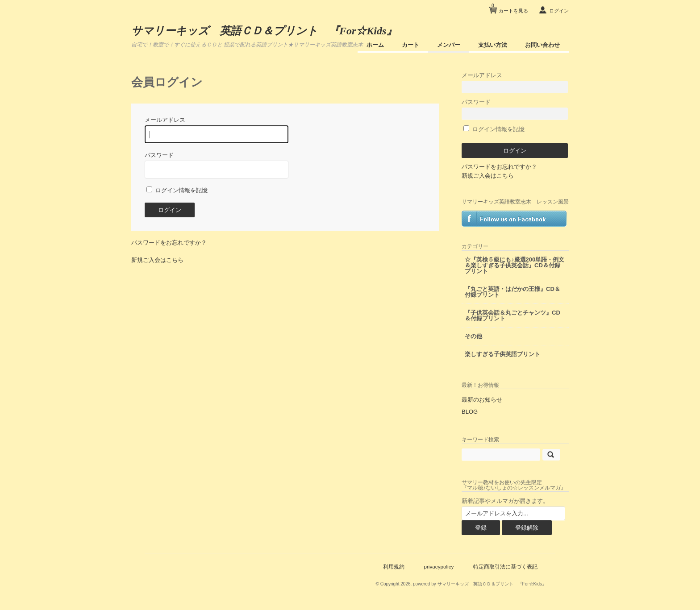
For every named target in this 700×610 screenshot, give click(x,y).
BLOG (470, 412)
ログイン (559, 11)
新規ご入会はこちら (157, 260)
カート (410, 45)
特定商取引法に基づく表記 (505, 566)
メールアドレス (515, 82)
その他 (473, 336)
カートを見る (510, 7)
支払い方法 (493, 45)
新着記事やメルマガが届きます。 (505, 501)
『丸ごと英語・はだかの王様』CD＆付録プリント (512, 292)
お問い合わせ (542, 45)
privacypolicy (439, 566)
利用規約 (394, 566)
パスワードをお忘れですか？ (169, 243)
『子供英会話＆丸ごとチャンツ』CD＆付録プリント (512, 315)
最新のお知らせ (482, 400)
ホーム (375, 45)
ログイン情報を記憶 (177, 190)
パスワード (515, 109)
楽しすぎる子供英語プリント (502, 354)
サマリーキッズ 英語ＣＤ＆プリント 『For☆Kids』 (264, 31)
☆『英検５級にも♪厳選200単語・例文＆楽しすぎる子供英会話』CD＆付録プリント (515, 265)
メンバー (449, 45)
